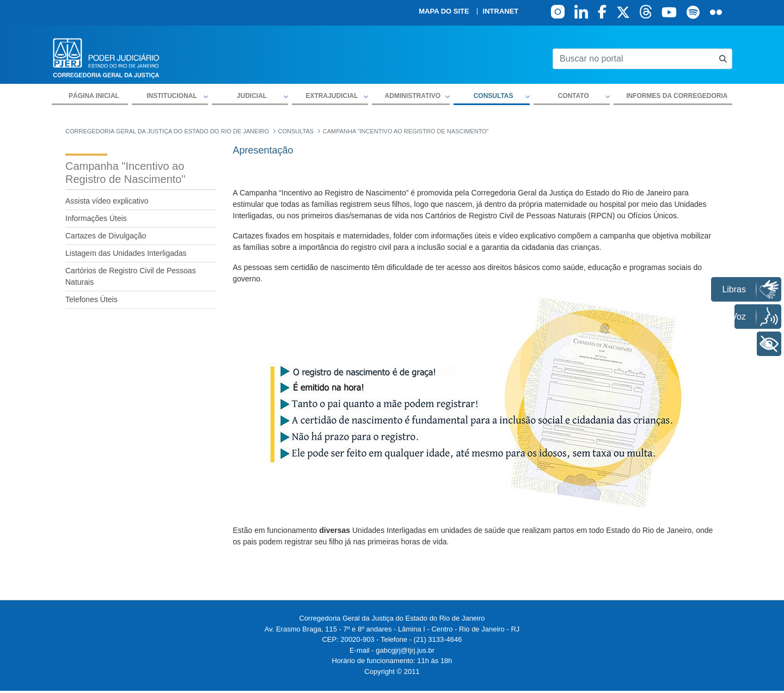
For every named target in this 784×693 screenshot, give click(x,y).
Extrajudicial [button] (332, 96)
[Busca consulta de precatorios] (723, 59)
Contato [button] (573, 96)
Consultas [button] (494, 96)
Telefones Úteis (91, 299)
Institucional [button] (172, 96)
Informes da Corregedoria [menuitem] (677, 96)
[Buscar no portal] (633, 59)
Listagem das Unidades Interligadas (126, 253)
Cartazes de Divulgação (106, 236)
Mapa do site (444, 11)
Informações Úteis (96, 218)
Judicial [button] (252, 96)
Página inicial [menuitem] (94, 96)
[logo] (106, 57)
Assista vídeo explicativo (107, 201)
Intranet (501, 11)
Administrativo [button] (413, 96)
